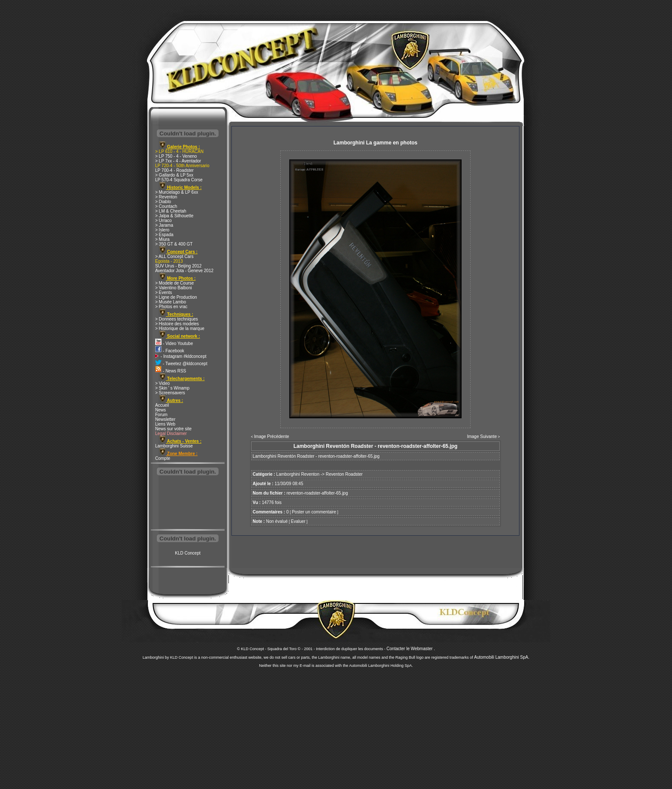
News (160, 410)
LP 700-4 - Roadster (174, 170)
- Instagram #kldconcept (181, 356)
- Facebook (170, 351)
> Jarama (164, 225)
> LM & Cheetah (171, 211)
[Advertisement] (188, 503)
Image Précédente (272, 436)
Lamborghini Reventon (298, 474)
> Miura (162, 239)
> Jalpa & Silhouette (174, 216)
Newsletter (165, 419)
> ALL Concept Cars (174, 256)
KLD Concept (187, 553)
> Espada (164, 235)
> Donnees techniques (177, 319)
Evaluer (298, 521)
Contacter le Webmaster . (411, 649)
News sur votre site (173, 429)
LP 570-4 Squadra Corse (179, 180)
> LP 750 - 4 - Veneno (176, 156)
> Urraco (163, 220)
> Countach (166, 206)
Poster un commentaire (314, 512)
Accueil (162, 405)
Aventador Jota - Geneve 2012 (184, 271)
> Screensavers (170, 393)
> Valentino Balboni (174, 288)
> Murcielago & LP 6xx (177, 192)
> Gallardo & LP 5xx (174, 175)
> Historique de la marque (180, 328)
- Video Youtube (174, 343)
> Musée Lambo (171, 302)
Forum (161, 415)
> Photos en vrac (171, 307)
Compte (163, 458)
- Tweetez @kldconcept (181, 364)
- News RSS (171, 371)
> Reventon (166, 197)
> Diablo (163, 202)
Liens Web (165, 424)
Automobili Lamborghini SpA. (502, 657)
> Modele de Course (174, 283)
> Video (162, 383)
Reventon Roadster (344, 474)
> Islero (162, 230)
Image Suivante (482, 436)
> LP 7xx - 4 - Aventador (178, 161)
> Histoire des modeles (177, 324)
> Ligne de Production (176, 297)
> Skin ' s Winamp (172, 388)
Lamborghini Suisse (174, 446)
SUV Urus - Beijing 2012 (178, 266)
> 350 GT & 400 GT (174, 244)
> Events (163, 292)
